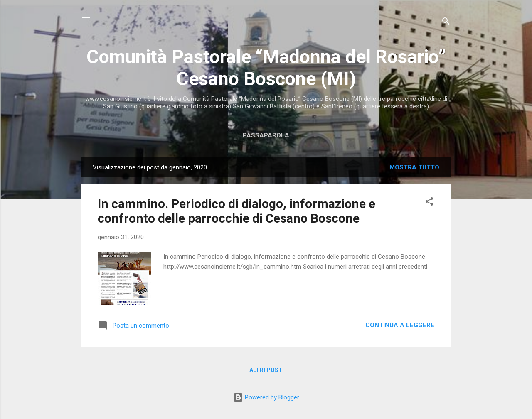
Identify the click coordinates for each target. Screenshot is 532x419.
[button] (429, 203)
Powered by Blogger (266, 397)
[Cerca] (446, 23)
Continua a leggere (400, 325)
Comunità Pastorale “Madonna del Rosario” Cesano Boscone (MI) (266, 68)
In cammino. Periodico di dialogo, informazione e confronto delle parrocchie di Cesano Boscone (236, 211)
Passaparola (266, 135)
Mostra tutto (414, 167)
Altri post (266, 370)
